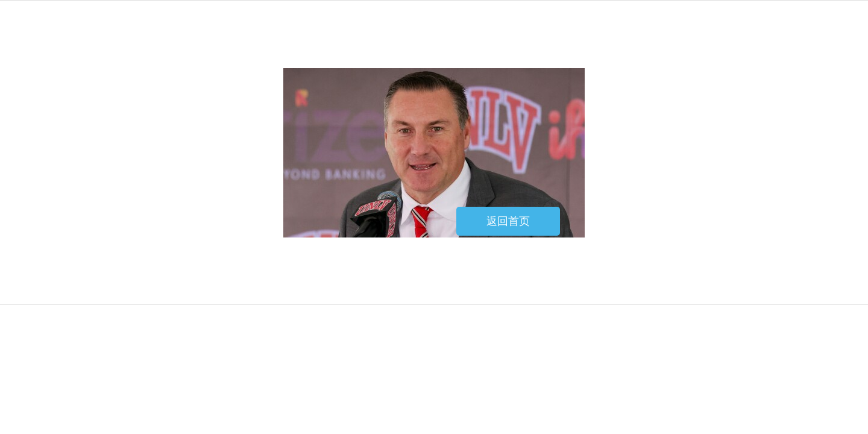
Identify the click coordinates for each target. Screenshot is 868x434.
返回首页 (508, 221)
